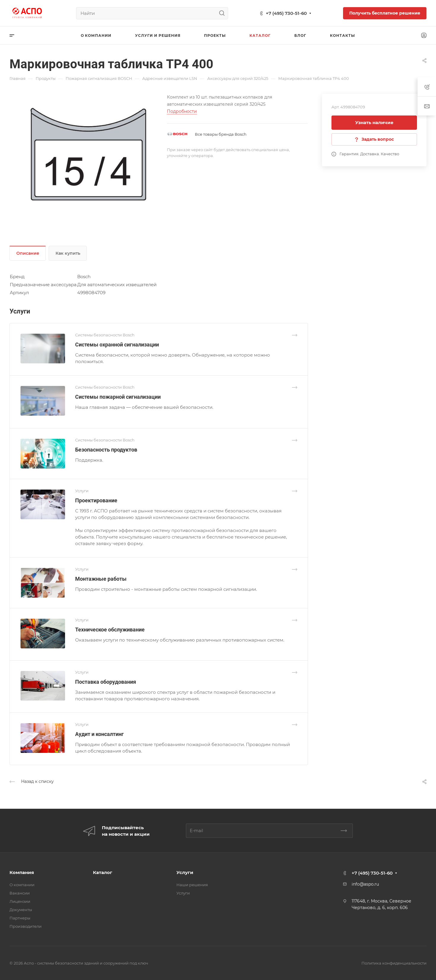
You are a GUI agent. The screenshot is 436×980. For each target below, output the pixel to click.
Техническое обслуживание (110, 630)
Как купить (68, 253)
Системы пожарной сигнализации (118, 397)
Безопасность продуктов (106, 450)
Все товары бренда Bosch (221, 134)
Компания (22, 872)
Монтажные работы (101, 579)
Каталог (103, 872)
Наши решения (192, 885)
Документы (21, 910)
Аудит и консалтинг (99, 734)
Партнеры (20, 918)
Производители (26, 926)
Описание (28, 253)
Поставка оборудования (106, 682)
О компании (22, 885)
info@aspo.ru (365, 884)
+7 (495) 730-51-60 (286, 13)
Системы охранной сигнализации (117, 345)
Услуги (185, 872)
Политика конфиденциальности (394, 963)
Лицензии (20, 901)
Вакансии (20, 893)
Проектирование (96, 500)
